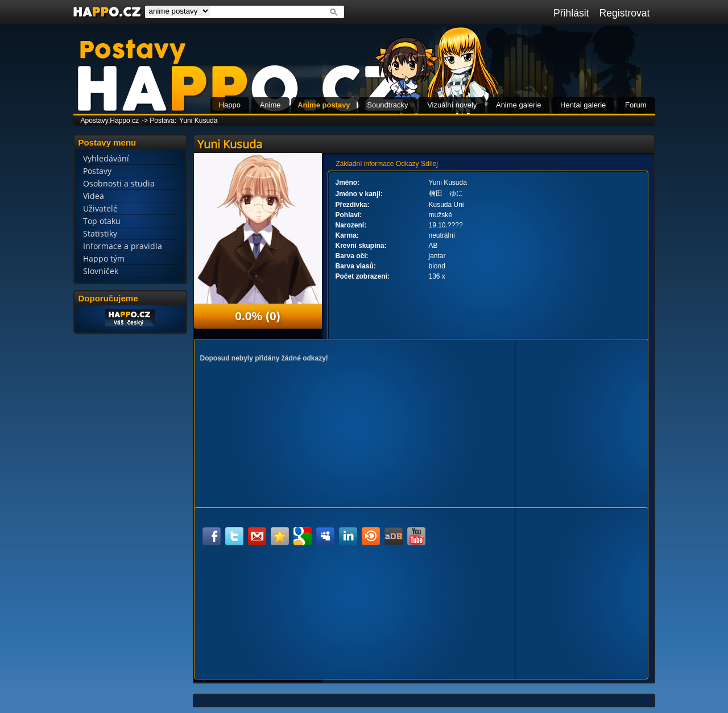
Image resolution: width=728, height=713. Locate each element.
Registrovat (625, 13)
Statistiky (100, 233)
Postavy (97, 171)
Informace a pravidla (123, 246)
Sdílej (429, 164)
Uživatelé (100, 208)
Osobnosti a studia (119, 183)
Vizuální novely (452, 105)
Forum (636, 105)
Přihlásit (571, 13)
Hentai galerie (583, 105)
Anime (270, 105)
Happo (230, 105)
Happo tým (104, 258)
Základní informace (365, 164)
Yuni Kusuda (198, 121)
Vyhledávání (106, 158)
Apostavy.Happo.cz (110, 121)
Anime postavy (324, 105)
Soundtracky (387, 105)
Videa (94, 196)
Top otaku (102, 221)
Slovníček (101, 271)
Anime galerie (519, 105)
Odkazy (408, 164)
